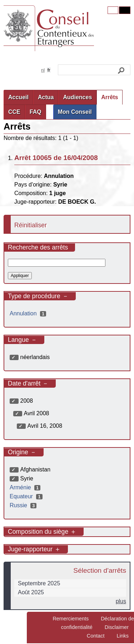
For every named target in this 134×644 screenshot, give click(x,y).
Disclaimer (117, 627)
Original (113, 10)
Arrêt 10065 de (56, 158)
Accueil (18, 97)
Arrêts (110, 97)
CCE (14, 112)
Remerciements (71, 619)
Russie (24, 505)
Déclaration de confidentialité (98, 623)
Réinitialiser (31, 225)
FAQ (36, 112)
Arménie (26, 487)
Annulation (29, 313)
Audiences (77, 97)
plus (121, 601)
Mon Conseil (75, 112)
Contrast (125, 10)
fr (49, 70)
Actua (46, 97)
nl (43, 70)
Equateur (27, 496)
